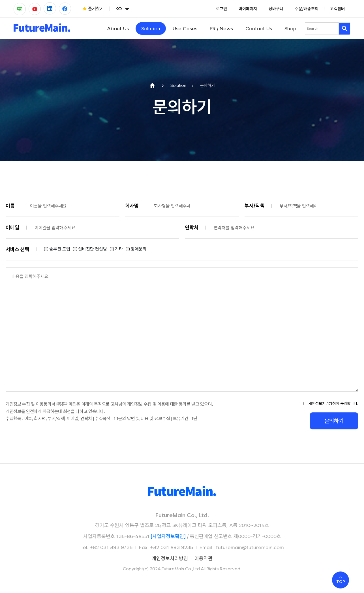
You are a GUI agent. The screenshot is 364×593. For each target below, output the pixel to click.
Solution (151, 28)
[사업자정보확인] (168, 536)
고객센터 (337, 9)
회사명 (132, 206)
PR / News (221, 28)
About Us (118, 28)
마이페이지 (248, 9)
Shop (290, 28)
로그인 (221, 9)
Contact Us (259, 28)
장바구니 (276, 9)
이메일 (12, 227)
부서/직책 (254, 206)
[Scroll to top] (341, 580)
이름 (10, 206)
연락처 (192, 227)
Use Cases (185, 28)
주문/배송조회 (307, 9)
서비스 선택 (18, 249)
